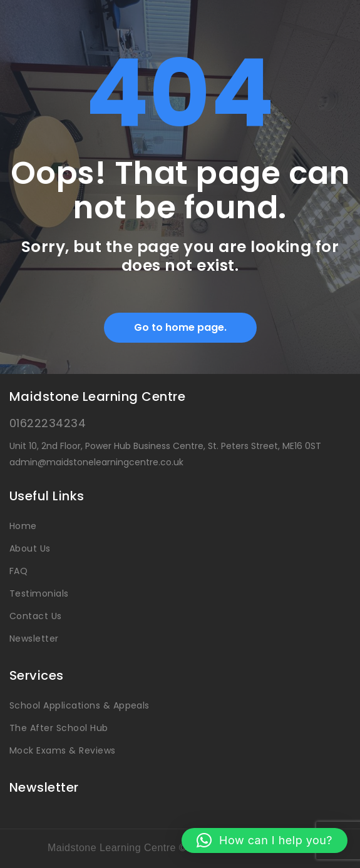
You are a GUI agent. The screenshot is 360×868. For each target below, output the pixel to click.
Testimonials (39, 593)
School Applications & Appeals (80, 705)
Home (23, 526)
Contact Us (36, 616)
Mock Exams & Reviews (63, 750)
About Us (30, 548)
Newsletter (34, 638)
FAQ (18, 571)
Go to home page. (180, 327)
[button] (265, 840)
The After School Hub (59, 728)
